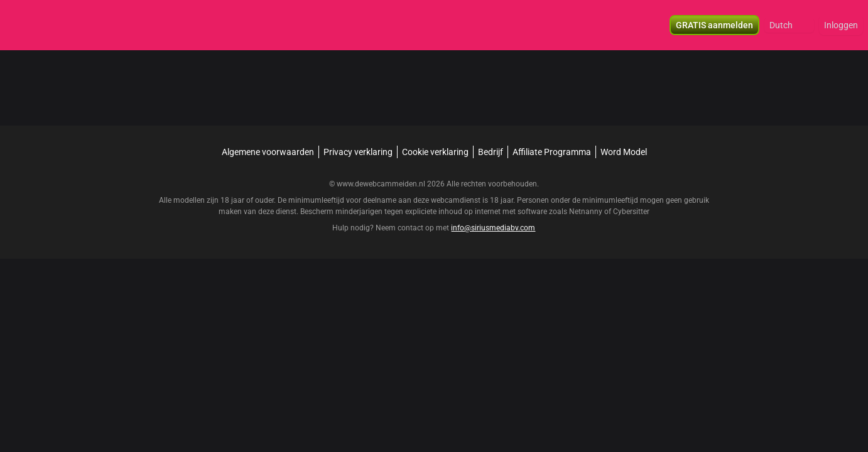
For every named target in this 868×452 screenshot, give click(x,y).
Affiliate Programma (552, 152)
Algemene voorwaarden (268, 152)
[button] (789, 25)
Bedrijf (491, 152)
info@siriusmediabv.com (493, 228)
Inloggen (841, 25)
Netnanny (587, 212)
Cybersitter (631, 212)
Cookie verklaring (435, 152)
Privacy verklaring (358, 152)
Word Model (624, 152)
